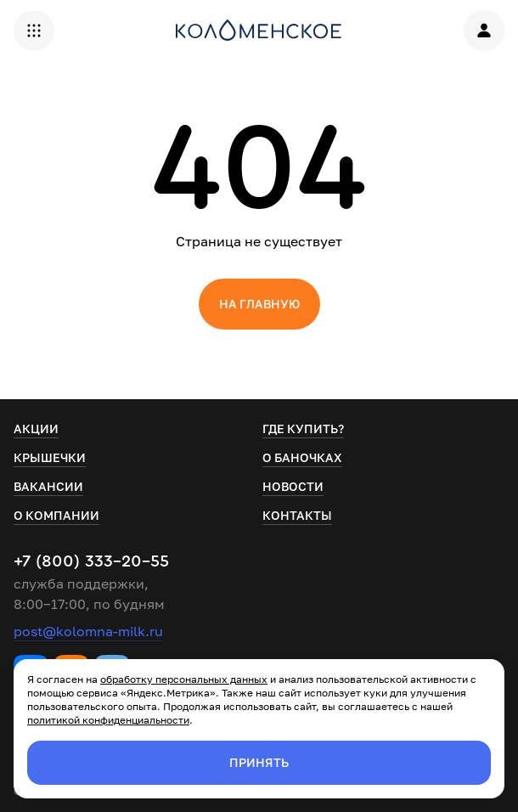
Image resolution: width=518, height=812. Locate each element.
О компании (56, 515)
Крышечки (50, 457)
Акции (36, 429)
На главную (259, 304)
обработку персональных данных (184, 679)
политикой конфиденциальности (108, 720)
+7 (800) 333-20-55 (91, 561)
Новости (293, 486)
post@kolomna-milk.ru (88, 631)
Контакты (297, 515)
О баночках (302, 457)
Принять (259, 762)
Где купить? (303, 429)
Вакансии (48, 486)
